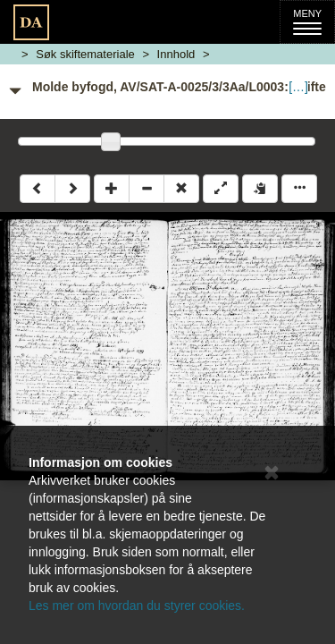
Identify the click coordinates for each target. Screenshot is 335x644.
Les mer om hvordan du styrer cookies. (137, 606)
